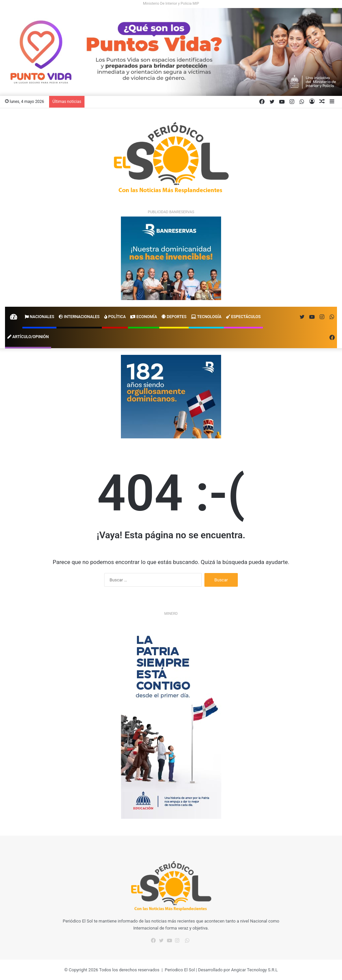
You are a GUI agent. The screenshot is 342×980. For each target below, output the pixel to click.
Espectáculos (243, 317)
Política (115, 317)
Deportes (174, 317)
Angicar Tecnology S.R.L (254, 970)
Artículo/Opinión (28, 337)
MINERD (171, 614)
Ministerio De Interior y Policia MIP (171, 4)
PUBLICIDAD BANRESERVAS (171, 212)
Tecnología (206, 317)
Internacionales (79, 317)
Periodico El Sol (180, 970)
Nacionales (39, 317)
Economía (144, 317)
